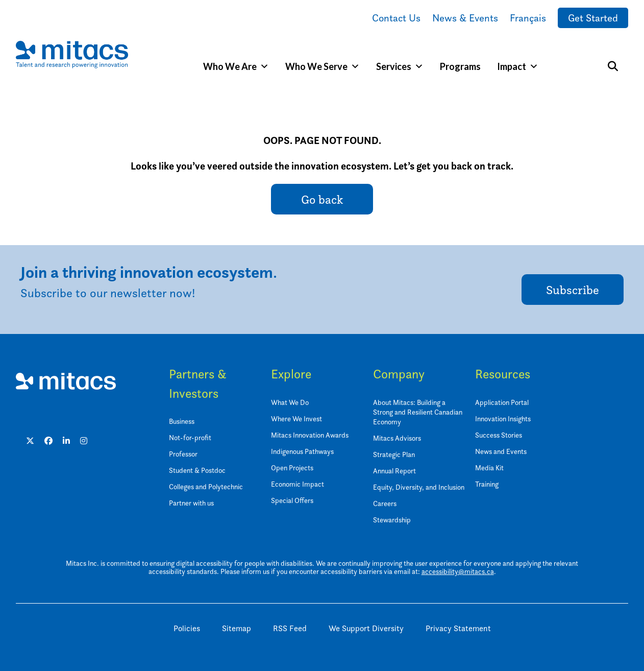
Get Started (593, 18)
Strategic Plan (394, 454)
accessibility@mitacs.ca (458, 571)
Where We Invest (296, 418)
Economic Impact (298, 484)
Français (528, 18)
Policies (187, 628)
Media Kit (489, 468)
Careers (385, 503)
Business (182, 421)
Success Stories (499, 435)
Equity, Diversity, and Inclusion (419, 487)
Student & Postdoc (197, 470)
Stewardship (392, 520)
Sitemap (237, 628)
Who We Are (236, 66)
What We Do (290, 402)
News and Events (501, 451)
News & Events (465, 18)
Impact (518, 66)
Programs (460, 66)
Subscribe (573, 290)
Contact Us (396, 18)
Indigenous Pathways (302, 451)
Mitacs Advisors (397, 438)
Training (487, 484)
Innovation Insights (503, 418)
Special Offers (292, 500)
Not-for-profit (190, 437)
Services (400, 66)
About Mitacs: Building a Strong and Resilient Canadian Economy (418, 412)
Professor (183, 454)
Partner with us (191, 503)
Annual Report (394, 471)
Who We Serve (323, 66)
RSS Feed (290, 628)
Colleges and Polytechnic (206, 486)
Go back (322, 199)
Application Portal (502, 402)
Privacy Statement (458, 628)
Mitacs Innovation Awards (310, 435)
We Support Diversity (366, 628)
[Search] (613, 66)
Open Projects (292, 468)
